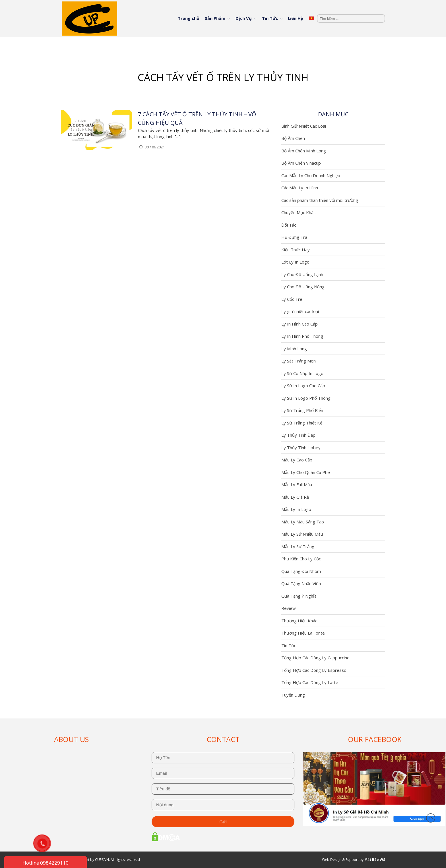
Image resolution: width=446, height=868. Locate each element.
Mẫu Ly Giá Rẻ (295, 497)
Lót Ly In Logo (295, 262)
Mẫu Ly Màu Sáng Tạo (303, 522)
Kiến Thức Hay (296, 250)
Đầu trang (431, 818)
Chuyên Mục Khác (298, 212)
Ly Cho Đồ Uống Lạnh (302, 274)
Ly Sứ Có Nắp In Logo (302, 373)
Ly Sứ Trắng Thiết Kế (302, 423)
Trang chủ (189, 18)
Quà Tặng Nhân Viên (301, 583)
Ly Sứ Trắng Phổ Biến (302, 410)
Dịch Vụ (244, 18)
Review (289, 608)
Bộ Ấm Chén (293, 138)
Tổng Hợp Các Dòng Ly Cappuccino (315, 658)
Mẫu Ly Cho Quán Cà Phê (306, 472)
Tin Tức (270, 18)
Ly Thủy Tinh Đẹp (298, 435)
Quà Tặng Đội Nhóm (301, 571)
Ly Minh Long (294, 349)
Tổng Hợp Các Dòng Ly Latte (310, 682)
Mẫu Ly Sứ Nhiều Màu (302, 534)
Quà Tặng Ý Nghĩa (299, 596)
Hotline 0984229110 (46, 863)
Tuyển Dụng (293, 695)
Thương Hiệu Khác (299, 621)
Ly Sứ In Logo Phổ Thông (306, 398)
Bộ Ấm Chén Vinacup (301, 163)
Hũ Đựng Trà (294, 237)
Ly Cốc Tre (292, 299)
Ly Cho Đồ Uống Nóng (303, 287)
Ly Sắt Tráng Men (299, 361)
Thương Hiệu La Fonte (303, 633)
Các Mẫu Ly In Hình (300, 188)
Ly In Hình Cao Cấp (300, 324)
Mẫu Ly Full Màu (297, 484)
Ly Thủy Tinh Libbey (301, 448)
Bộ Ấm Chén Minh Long (304, 151)
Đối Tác (289, 225)
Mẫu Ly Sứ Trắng (298, 546)
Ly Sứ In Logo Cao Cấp (303, 386)
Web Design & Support (340, 860)
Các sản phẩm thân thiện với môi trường (320, 200)
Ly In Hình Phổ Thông (302, 336)
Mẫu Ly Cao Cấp (297, 460)
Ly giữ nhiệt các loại (300, 311)
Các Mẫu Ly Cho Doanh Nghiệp (311, 175)
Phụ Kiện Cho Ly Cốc (301, 559)
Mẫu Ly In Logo (296, 509)
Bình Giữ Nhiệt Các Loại (304, 126)
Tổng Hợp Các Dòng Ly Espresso (314, 670)
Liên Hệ (296, 18)
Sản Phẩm (215, 18)
